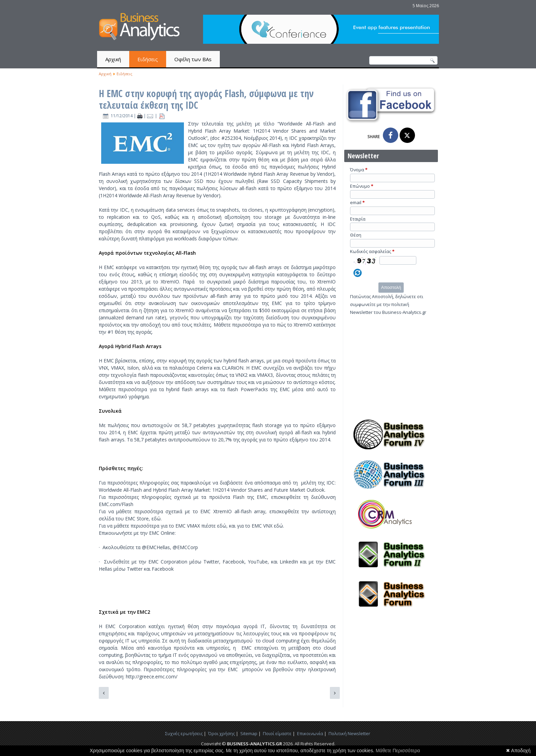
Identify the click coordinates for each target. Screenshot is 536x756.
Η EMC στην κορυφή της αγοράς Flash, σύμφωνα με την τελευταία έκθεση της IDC (206, 99)
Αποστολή (391, 287)
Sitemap (249, 733)
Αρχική (113, 59)
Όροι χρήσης (222, 733)
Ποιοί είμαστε (277, 733)
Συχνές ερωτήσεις (184, 733)
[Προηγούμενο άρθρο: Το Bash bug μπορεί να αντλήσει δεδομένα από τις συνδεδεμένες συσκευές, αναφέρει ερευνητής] (104, 693)
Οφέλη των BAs (193, 59)
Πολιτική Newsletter (349, 733)
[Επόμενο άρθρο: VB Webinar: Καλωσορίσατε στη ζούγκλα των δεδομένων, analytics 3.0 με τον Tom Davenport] (335, 693)
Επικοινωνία (310, 733)
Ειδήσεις (148, 59)
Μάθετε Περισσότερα (398, 751)
